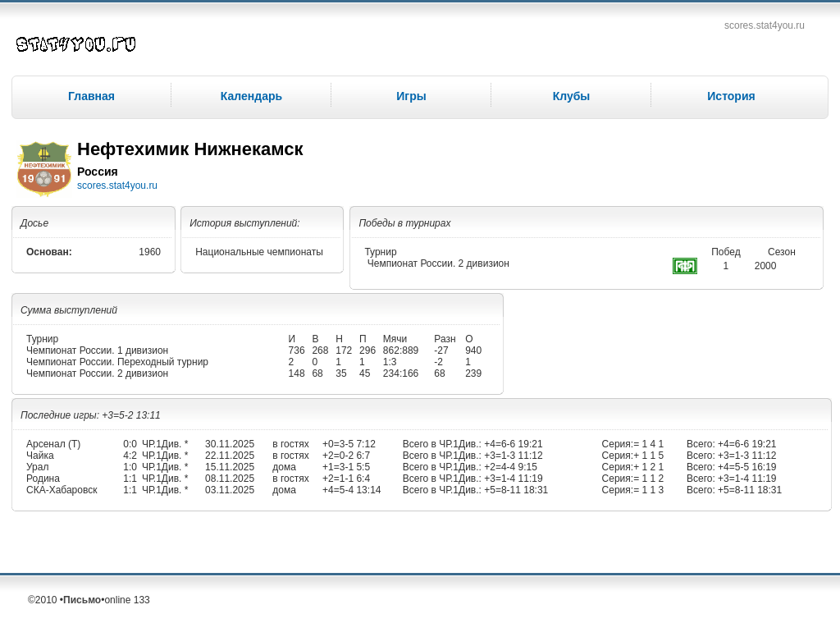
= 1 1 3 (648, 490)
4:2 (130, 456)
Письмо (82, 600)
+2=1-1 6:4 (346, 479)
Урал (37, 467)
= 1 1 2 (648, 479)
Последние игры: (61, 415)
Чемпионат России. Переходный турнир (117, 362)
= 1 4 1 (648, 444)
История (731, 96)
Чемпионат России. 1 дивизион (97, 350)
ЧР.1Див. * (165, 444)
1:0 (130, 467)
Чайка (40, 456)
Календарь (251, 96)
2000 (766, 266)
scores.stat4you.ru (765, 25)
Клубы (572, 96)
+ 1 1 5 (648, 456)
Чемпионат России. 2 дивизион (438, 263)
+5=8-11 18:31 (515, 490)
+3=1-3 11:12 (512, 456)
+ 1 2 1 (648, 467)
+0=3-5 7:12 (349, 444)
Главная (91, 96)
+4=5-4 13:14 (352, 490)
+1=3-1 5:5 (346, 467)
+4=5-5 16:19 (746, 467)
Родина (43, 479)
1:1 (130, 479)
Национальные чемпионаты (259, 252)
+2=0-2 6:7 (346, 456)
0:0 (130, 444)
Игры (411, 96)
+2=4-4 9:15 (509, 467)
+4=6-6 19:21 (512, 444)
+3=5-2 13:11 (131, 415)
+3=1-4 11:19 (512, 479)
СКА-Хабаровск (62, 490)
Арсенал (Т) (53, 444)
